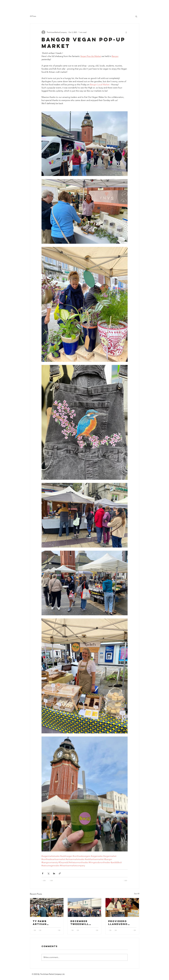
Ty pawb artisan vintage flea (44, 923)
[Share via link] (60, 873)
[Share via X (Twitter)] (48, 873)
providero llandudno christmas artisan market (122, 923)
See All (137, 894)
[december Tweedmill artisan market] (84, 907)
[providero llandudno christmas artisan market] (122, 907)
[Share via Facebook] (43, 873)
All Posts (33, 16)
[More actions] (126, 32)
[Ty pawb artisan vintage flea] (47, 907)
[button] (136, 16)
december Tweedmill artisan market (84, 923)
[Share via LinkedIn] (54, 873)
